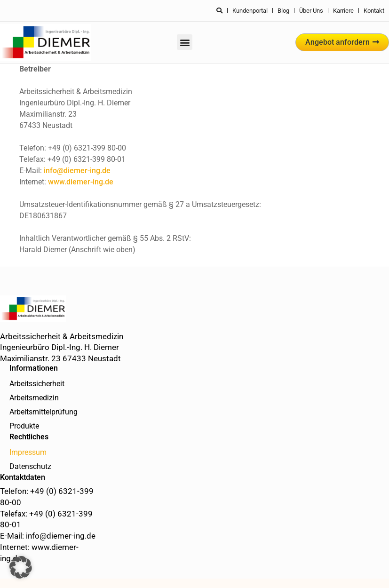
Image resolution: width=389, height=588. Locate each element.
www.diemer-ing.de (81, 182)
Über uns (311, 11)
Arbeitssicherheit (37, 384)
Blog (283, 11)
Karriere (343, 11)
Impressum (28, 452)
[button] (185, 42)
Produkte (24, 426)
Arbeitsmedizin (34, 398)
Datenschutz (30, 466)
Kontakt (374, 11)
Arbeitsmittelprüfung (44, 412)
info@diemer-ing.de (77, 171)
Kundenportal (250, 11)
